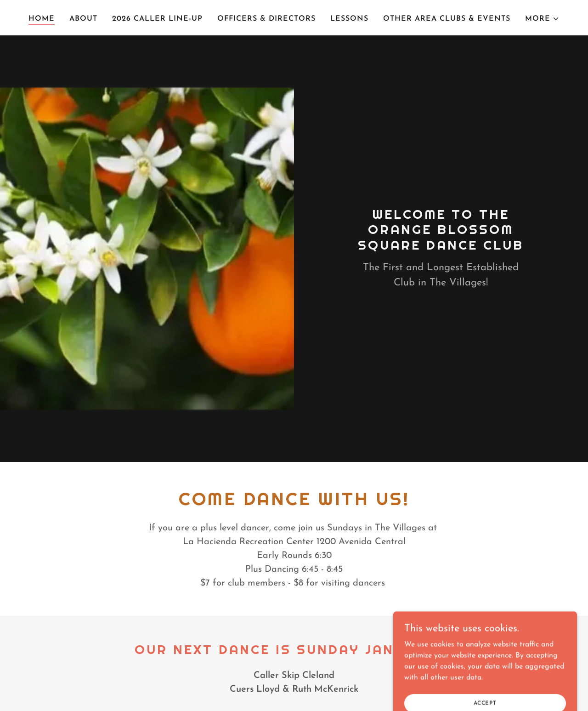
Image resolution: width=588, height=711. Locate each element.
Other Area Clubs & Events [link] (447, 19)
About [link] (83, 19)
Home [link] (42, 19)
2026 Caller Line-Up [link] (157, 19)
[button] (542, 19)
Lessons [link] (349, 19)
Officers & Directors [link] (266, 19)
